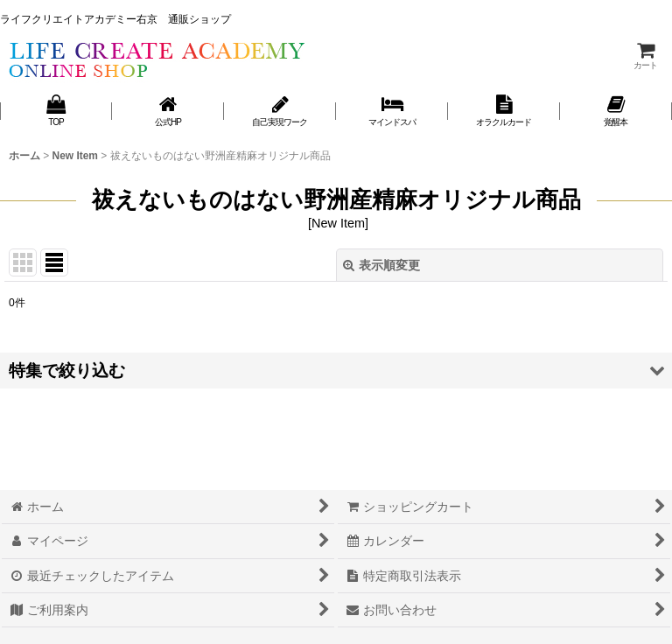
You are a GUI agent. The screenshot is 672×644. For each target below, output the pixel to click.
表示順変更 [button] (381, 265)
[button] (336, 371)
